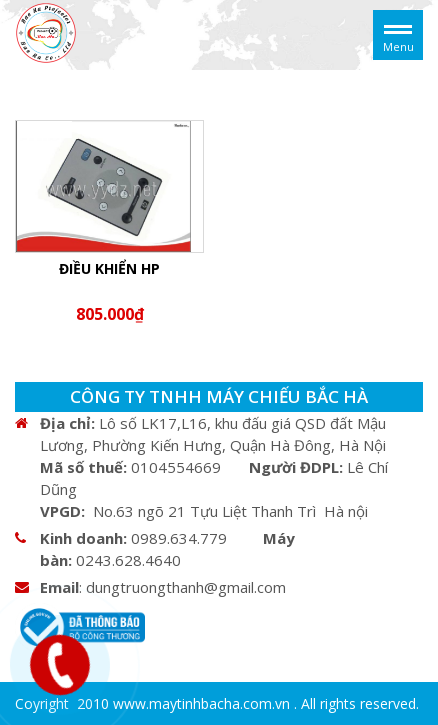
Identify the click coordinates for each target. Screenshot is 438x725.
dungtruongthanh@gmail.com (186, 587)
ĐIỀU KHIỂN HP (109, 268)
